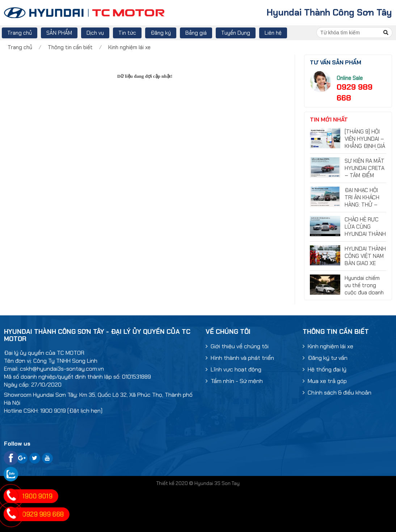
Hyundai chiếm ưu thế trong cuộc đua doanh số (364, 289)
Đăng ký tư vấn (325, 358)
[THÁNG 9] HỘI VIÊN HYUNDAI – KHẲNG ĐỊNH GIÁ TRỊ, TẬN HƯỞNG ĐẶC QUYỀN (365, 146)
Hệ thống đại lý (325, 369)
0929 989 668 (43, 514)
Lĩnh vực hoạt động (233, 369)
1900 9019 (37, 496)
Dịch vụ (95, 33)
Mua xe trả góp (325, 381)
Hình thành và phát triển (240, 358)
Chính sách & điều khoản (337, 393)
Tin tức (127, 33)
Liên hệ (273, 33)
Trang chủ (20, 33)
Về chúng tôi (228, 332)
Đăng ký (161, 33)
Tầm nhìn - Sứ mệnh (234, 381)
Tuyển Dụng (236, 33)
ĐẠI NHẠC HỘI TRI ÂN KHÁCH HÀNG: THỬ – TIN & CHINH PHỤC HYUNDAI (363, 205)
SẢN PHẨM (59, 33)
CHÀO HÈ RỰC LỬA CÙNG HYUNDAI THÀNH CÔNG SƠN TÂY (365, 230)
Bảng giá (196, 33)
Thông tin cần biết (70, 47)
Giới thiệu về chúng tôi (237, 346)
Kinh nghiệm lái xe (129, 47)
